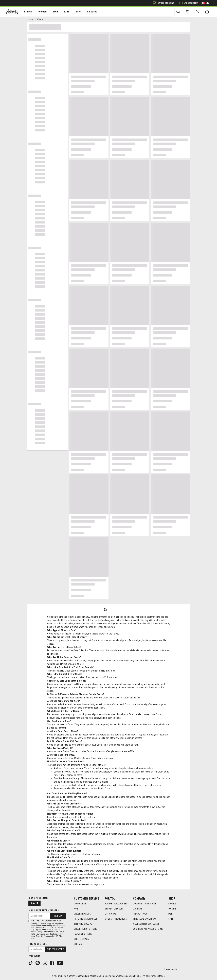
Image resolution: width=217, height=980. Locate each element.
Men (52, 12)
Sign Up (34, 903)
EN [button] (206, 3)
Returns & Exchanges (86, 919)
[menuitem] (26, 12)
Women (40, 12)
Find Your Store (38, 944)
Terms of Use (52, 930)
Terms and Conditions (145, 919)
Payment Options (83, 934)
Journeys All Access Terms (148, 929)
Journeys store (97, 885)
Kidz (63, 12)
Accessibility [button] (188, 3)
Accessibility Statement (146, 924)
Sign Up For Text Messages (44, 910)
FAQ (76, 909)
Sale (74, 12)
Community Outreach (144, 904)
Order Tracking (163, 3)
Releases (87, 12)
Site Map (79, 944)
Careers (138, 909)
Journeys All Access (116, 904)
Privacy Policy (141, 914)
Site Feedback (81, 939)
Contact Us (80, 904)
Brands (26, 12)
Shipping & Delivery (84, 924)
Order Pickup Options (86, 929)
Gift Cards (110, 914)
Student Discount (114, 909)
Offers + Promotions (116, 919)
